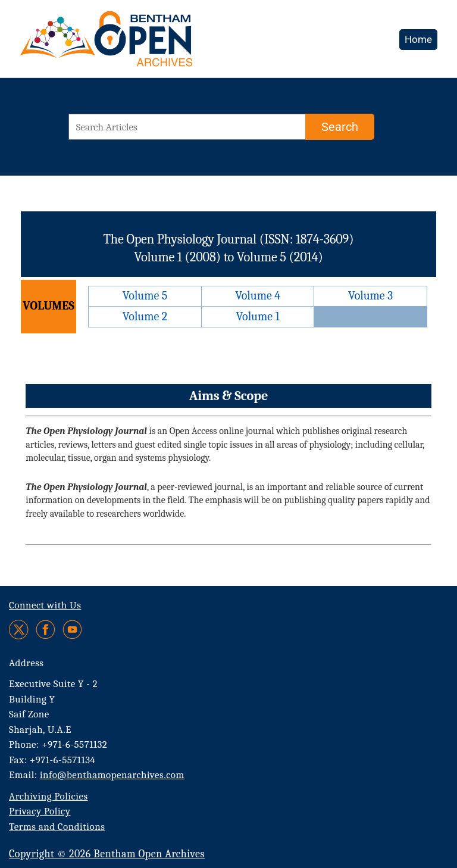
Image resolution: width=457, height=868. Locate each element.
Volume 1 (257, 316)
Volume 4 (258, 296)
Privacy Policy (40, 811)
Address (26, 663)
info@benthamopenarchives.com (112, 775)
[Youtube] (72, 630)
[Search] (340, 127)
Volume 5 (145, 296)
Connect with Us (45, 605)
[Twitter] (19, 630)
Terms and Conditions (57, 827)
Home (418, 39)
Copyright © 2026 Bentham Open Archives (107, 854)
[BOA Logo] (141, 44)
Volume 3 (370, 296)
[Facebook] (46, 630)
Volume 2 (145, 316)
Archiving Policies (48, 796)
